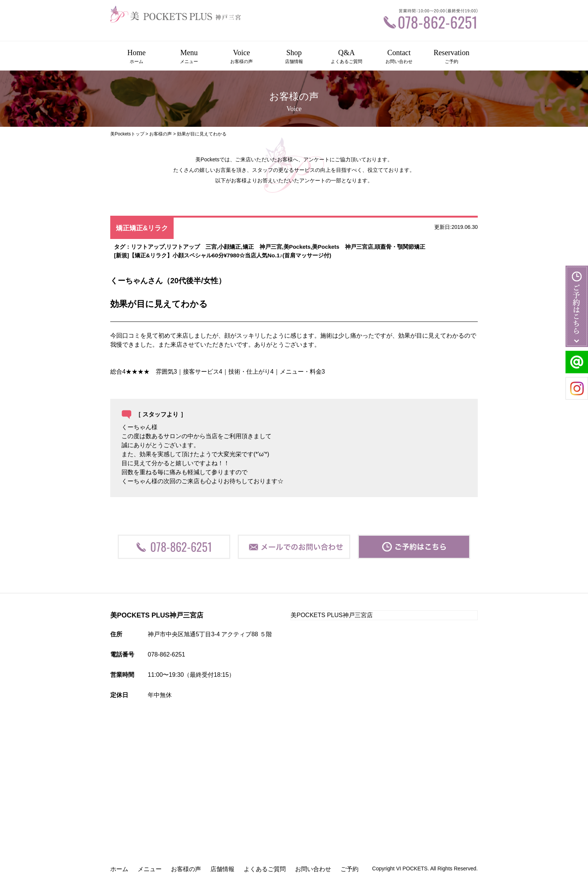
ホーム (119, 869)
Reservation (451, 57)
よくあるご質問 (265, 869)
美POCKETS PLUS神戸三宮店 (332, 615)
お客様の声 (160, 134)
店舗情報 (222, 869)
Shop (294, 57)
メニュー (150, 869)
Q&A (346, 57)
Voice (241, 57)
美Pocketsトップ (127, 134)
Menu (189, 57)
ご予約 (349, 869)
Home (136, 57)
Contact (399, 57)
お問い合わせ (313, 869)
